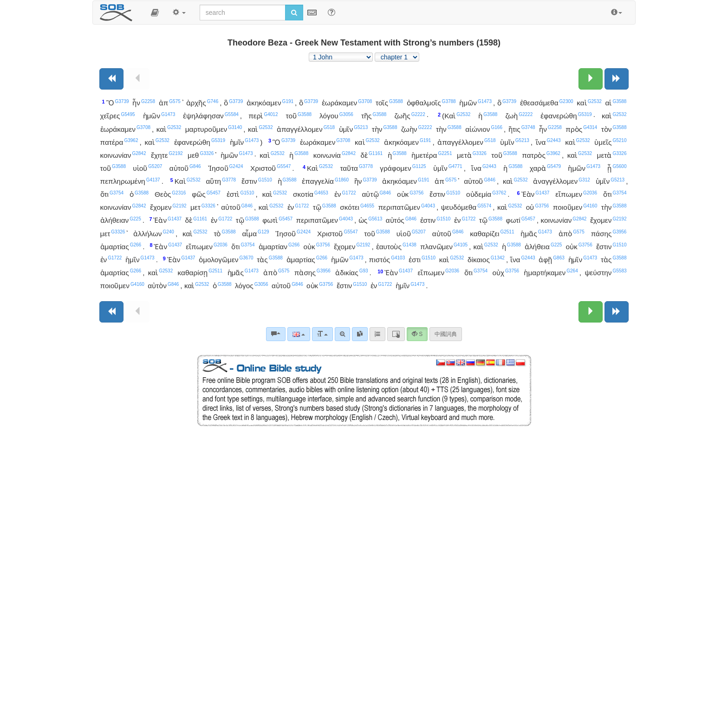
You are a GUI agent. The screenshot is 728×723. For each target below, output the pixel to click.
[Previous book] (111, 79)
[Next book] (617, 79)
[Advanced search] (342, 334)
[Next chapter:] (591, 79)
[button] (155, 13)
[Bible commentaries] (276, 334)
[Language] (299, 334)
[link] (360, 334)
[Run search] (294, 13)
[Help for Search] (331, 12)
